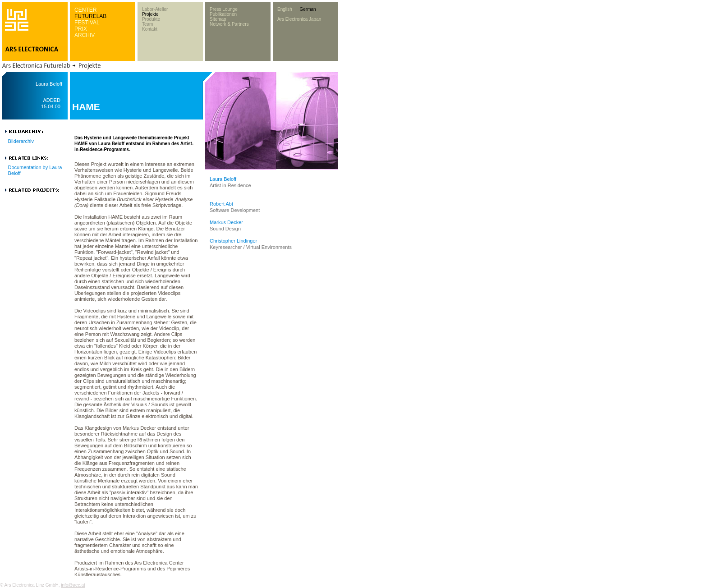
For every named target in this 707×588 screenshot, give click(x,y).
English (285, 9)
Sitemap (218, 19)
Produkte (151, 19)
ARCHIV (85, 35)
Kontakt (150, 29)
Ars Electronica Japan (299, 19)
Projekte (150, 14)
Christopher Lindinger (233, 241)
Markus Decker (226, 222)
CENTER (85, 10)
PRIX (81, 29)
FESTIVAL (87, 23)
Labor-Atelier (155, 9)
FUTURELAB (90, 16)
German (308, 9)
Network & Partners (229, 24)
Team (147, 24)
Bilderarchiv (21, 141)
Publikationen (223, 14)
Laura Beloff (223, 179)
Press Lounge (224, 9)
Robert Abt (221, 204)
